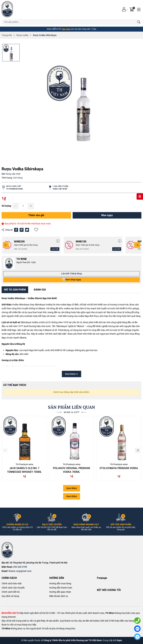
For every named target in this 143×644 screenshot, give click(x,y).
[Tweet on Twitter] (27, 230)
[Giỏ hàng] (132, 9)
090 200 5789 (20, 567)
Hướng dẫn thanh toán (61, 588)
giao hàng (66, 29)
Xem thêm (72, 488)
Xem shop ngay (72, 280)
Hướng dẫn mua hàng (60, 583)
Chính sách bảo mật (12, 583)
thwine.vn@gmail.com (20, 571)
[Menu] (139, 9)
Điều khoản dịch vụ (59, 596)
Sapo (119, 640)
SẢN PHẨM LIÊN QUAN (71, 407)
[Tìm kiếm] (139, 22)
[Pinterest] (22, 230)
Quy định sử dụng (10, 596)
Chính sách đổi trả (11, 592)
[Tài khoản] (124, 9)
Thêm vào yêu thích (36, 230)
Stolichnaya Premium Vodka (119, 468)
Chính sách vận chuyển (13, 588)
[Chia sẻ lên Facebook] (16, 230)
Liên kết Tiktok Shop (72, 274)
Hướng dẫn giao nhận (60, 592)
